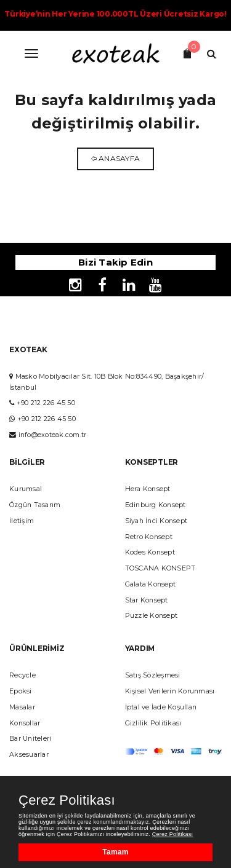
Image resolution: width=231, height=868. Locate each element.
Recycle (22, 675)
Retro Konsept (149, 537)
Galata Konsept (151, 584)
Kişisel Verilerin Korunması (170, 691)
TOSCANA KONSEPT (160, 568)
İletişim (22, 521)
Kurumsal (26, 489)
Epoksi (21, 691)
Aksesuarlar (29, 755)
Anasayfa (119, 158)
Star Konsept (147, 600)
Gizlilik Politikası (153, 723)
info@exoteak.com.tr (53, 435)
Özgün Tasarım (35, 505)
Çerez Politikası (67, 800)
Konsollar (25, 723)
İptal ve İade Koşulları (161, 707)
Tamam (115, 852)
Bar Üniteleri (30, 739)
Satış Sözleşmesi (153, 675)
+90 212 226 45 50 (46, 403)
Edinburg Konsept (156, 505)
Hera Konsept (148, 489)
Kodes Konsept (150, 552)
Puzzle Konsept (152, 616)
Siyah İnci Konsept (156, 521)
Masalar (22, 707)
